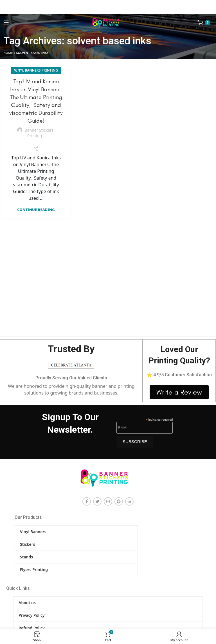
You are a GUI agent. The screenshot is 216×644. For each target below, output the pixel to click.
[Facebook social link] (87, 501)
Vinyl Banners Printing (36, 70)
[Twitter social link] (97, 501)
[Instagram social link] (108, 501)
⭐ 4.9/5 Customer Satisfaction (179, 375)
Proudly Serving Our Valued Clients (71, 378)
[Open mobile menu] (6, 22)
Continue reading (36, 210)
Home (8, 53)
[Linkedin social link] (129, 501)
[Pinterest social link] (119, 501)
